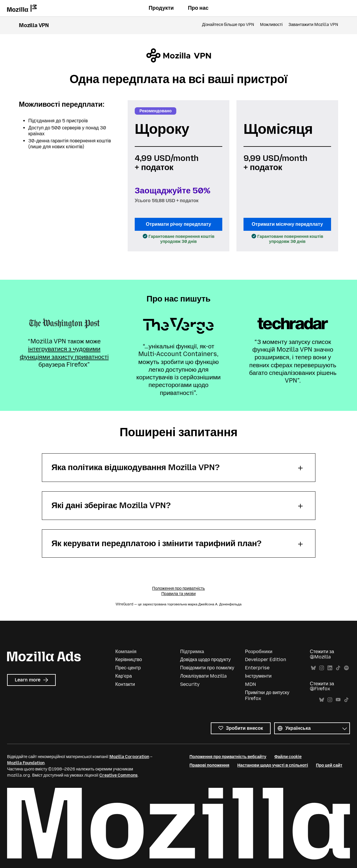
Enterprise (257, 668)
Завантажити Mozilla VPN (314, 25)
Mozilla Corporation (129, 757)
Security (190, 684)
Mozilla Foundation (26, 763)
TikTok (338, 668)
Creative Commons (119, 775)
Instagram (322, 668)
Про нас (198, 8)
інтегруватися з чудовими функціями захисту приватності (64, 353)
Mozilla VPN (34, 25)
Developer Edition (266, 659)
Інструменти (258, 676)
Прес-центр (128, 668)
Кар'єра (124, 676)
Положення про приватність (178, 588)
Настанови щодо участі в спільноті (273, 765)
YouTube (338, 700)
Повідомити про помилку (207, 668)
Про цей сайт (329, 765)
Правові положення (209, 765)
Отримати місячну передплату (287, 224)
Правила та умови (178, 594)
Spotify (346, 668)
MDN (250, 684)
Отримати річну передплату (178, 224)
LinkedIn (330, 668)
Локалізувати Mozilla (203, 676)
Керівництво (129, 659)
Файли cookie (288, 757)
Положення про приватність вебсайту (228, 757)
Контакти (125, 684)
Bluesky (313, 668)
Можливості (271, 25)
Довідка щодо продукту (205, 659)
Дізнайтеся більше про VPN (228, 25)
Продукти (161, 8)
